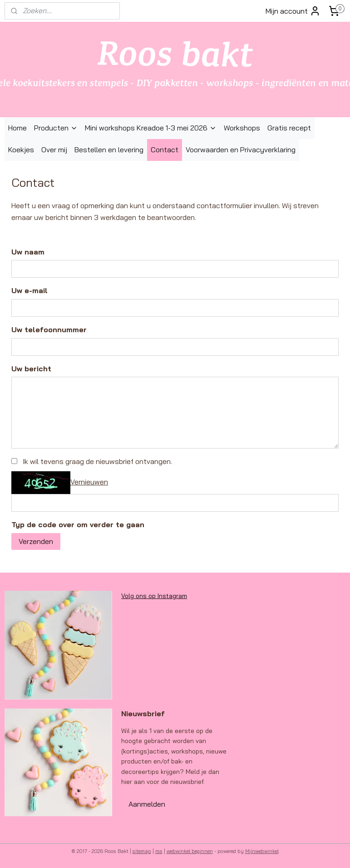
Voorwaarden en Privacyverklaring (241, 150)
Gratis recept (289, 128)
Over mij (54, 150)
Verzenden (36, 541)
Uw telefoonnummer (49, 329)
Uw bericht (31, 369)
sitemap (142, 851)
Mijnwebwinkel (262, 851)
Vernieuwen (89, 482)
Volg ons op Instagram (154, 596)
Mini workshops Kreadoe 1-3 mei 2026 (151, 128)
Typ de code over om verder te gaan (78, 524)
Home (17, 128)
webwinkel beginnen (190, 851)
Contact (165, 150)
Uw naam (28, 252)
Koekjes (21, 150)
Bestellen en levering (109, 150)
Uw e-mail (30, 291)
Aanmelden (147, 804)
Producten (56, 128)
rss (159, 851)
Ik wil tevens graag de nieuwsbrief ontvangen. (97, 461)
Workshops (242, 128)
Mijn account (293, 11)
